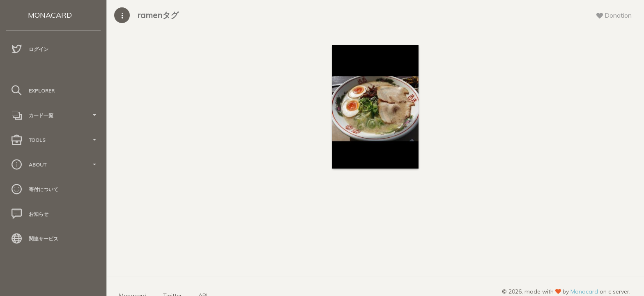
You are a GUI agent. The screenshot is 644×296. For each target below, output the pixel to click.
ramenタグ (158, 15)
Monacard (584, 291)
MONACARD (50, 15)
